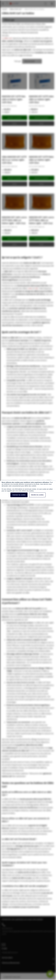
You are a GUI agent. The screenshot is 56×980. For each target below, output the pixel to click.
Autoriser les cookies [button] (19, 495)
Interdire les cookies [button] (37, 495)
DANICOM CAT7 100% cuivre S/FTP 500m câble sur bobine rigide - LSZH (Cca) (41, 220)
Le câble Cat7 (7, 38)
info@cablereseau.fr (10, 952)
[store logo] (14, 1)
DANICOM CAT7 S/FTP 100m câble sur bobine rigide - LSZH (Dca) (41, 99)
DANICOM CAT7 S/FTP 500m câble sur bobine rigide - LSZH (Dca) (41, 160)
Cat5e (30, 288)
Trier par (18, 61)
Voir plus (5, 35)
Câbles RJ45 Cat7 (15, 9)
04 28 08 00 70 (7, 928)
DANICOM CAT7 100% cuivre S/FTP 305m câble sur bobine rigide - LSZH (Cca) (14, 220)
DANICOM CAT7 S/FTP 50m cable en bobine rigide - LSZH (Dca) (14, 99)
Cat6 (36, 288)
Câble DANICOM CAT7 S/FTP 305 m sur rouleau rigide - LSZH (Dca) (14, 160)
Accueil (4, 9)
